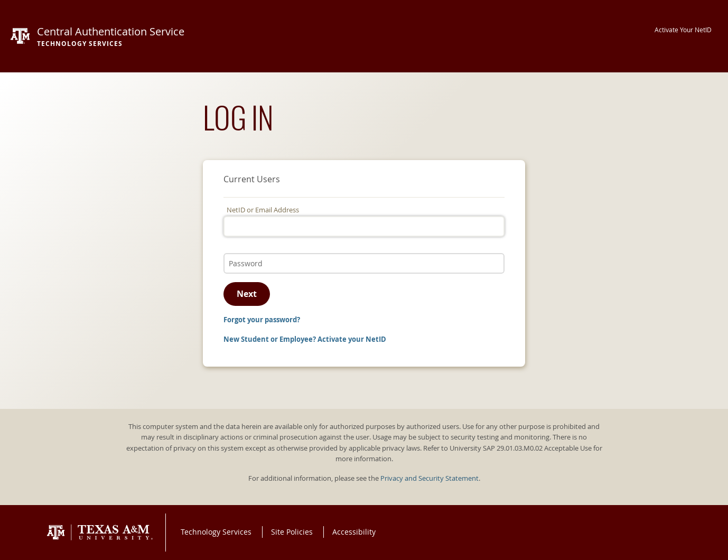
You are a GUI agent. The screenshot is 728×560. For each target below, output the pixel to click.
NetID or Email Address (263, 210)
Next (247, 294)
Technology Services (216, 532)
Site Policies (292, 532)
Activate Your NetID (683, 30)
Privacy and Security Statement (430, 478)
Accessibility (354, 532)
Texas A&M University (100, 533)
